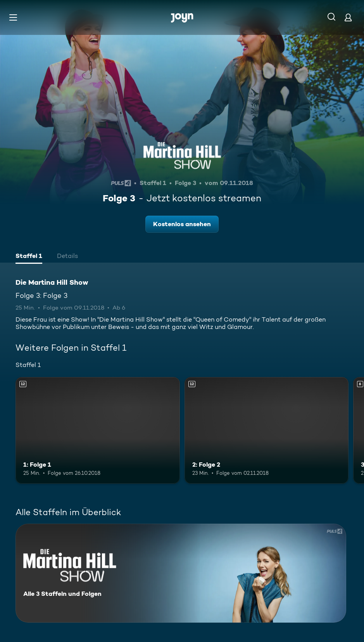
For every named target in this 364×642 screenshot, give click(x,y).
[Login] (348, 17)
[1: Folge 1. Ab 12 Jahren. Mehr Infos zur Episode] (98, 430)
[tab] (29, 257)
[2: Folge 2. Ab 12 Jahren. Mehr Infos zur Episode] (267, 430)
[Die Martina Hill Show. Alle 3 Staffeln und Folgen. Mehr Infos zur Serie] (181, 573)
